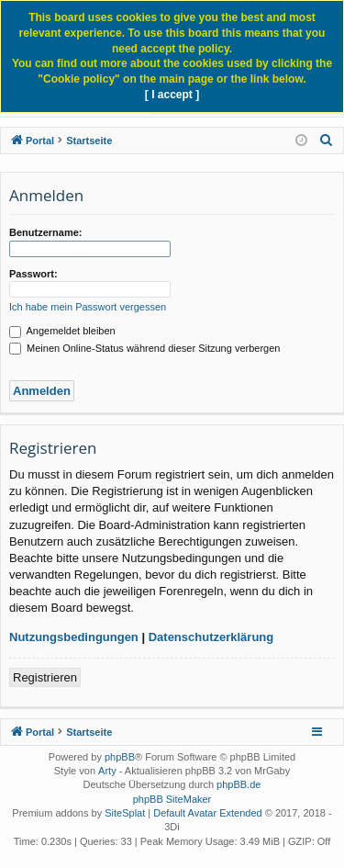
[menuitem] (327, 141)
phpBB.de (239, 784)
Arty (107, 771)
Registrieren (45, 677)
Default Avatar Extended (207, 813)
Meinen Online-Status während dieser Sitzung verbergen (144, 348)
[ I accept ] (172, 95)
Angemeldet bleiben (62, 331)
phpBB (120, 757)
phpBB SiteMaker (172, 799)
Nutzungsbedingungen (74, 637)
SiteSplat (125, 813)
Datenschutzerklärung (211, 637)
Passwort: (33, 274)
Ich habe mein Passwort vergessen (88, 307)
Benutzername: (45, 232)
